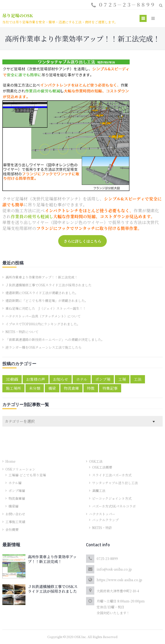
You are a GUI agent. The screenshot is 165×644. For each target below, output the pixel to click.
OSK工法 (96, 461)
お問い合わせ (15, 514)
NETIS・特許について (22, 332)
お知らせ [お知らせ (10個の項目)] (61, 379)
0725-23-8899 (107, 559)
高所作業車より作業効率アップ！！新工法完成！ (42, 277)
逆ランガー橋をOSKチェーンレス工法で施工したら (43, 347)
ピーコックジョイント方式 (112, 498)
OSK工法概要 (102, 467)
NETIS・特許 (102, 528)
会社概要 (12, 530)
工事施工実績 (15, 522)
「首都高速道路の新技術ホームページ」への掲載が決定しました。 (55, 339)
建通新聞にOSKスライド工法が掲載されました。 (42, 293)
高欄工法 (99, 491)
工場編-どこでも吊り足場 (27, 475)
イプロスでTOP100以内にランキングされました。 (43, 324)
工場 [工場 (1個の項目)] (122, 379)
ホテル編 (15, 483)
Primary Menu (143, 19)
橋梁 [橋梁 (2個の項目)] (52, 388)
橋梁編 (13, 506)
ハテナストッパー (102, 514)
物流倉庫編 (17, 498)
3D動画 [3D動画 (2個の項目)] (12, 379)
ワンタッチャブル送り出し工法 (115, 483)
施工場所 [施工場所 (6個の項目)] (13, 388)
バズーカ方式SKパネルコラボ (114, 506)
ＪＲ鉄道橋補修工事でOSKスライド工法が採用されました (48, 285)
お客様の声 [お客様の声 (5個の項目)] (36, 379)
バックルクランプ (105, 520)
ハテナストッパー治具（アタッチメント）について (43, 316)
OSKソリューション (20, 469)
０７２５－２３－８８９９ (127, 5)
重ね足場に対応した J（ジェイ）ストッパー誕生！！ (46, 308)
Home (10, 461)
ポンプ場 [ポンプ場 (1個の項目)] (103, 379)
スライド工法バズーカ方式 (112, 475)
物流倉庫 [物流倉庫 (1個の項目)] (71, 388)
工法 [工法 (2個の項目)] (138, 379)
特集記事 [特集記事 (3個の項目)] (110, 388)
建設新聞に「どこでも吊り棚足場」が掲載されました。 (47, 301)
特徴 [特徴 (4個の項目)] (91, 388)
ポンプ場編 (17, 491)
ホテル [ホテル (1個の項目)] (82, 379)
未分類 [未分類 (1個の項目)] (35, 388)
